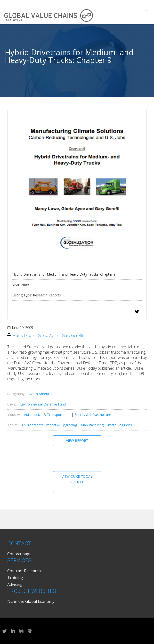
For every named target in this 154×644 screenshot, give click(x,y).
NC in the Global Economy (31, 601)
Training (15, 578)
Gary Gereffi (72, 335)
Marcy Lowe (23, 335)
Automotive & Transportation (47, 415)
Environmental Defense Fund (43, 404)
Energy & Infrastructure (93, 415)
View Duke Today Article (77, 479)
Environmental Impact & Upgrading (49, 425)
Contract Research (24, 571)
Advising (15, 584)
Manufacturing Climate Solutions (106, 425)
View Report (77, 441)
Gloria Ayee (48, 335)
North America (40, 394)
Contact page (19, 554)
